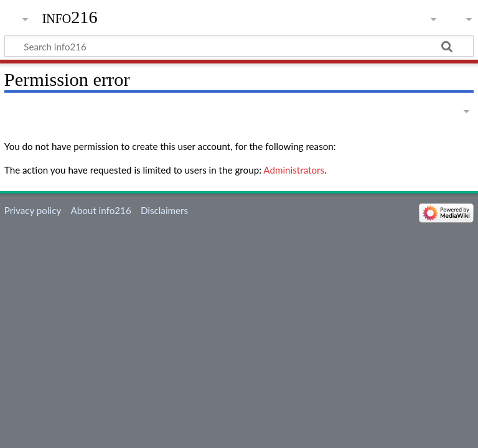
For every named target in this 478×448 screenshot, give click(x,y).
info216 (70, 17)
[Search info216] (239, 46)
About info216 (101, 210)
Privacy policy (33, 210)
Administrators (294, 170)
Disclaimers (164, 210)
